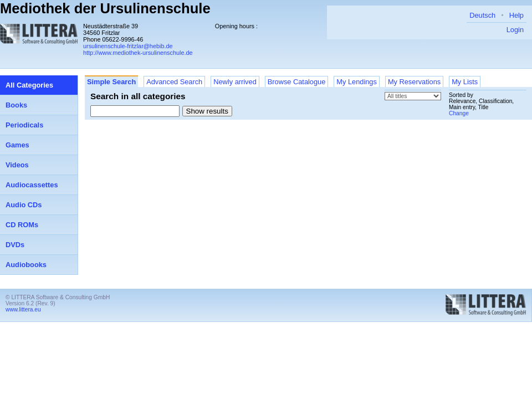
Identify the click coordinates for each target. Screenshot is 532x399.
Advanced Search (174, 82)
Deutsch (482, 15)
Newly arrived (235, 82)
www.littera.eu (23, 310)
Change (459, 113)
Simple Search (111, 82)
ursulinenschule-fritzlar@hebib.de (128, 46)
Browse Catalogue (297, 82)
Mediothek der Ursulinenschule (105, 8)
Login (515, 30)
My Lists (465, 82)
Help (516, 15)
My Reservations (414, 82)
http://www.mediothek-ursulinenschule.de (138, 53)
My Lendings (357, 82)
